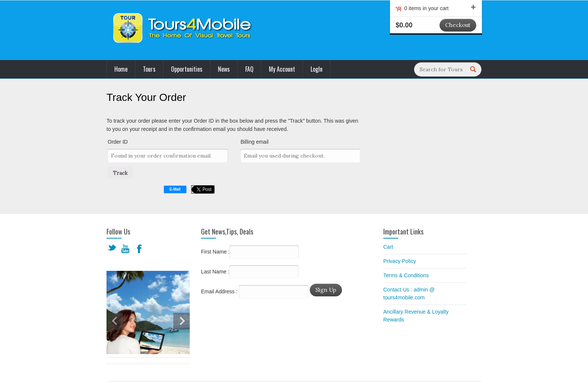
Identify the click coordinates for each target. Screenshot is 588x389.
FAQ (249, 69)
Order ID (118, 142)
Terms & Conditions (406, 275)
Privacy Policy (400, 261)
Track (120, 173)
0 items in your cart (440, 8)
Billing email (254, 142)
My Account (282, 69)
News (224, 69)
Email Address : (219, 291)
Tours (149, 69)
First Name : (250, 252)
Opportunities (187, 69)
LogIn (316, 69)
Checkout (458, 25)
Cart (388, 247)
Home (121, 69)
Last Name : (250, 272)
